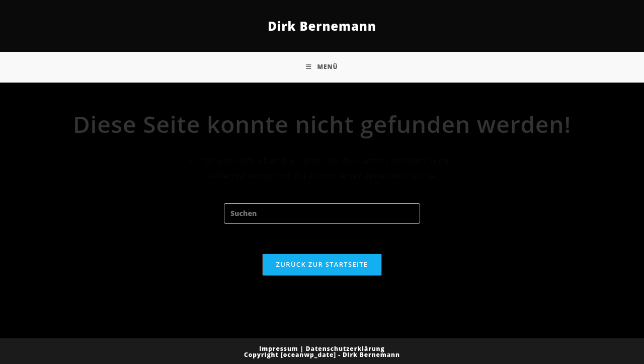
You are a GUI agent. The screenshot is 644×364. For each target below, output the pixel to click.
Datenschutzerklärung (345, 349)
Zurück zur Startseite (322, 264)
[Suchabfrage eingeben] (322, 213)
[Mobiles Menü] (322, 67)
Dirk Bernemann (322, 26)
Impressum (279, 349)
